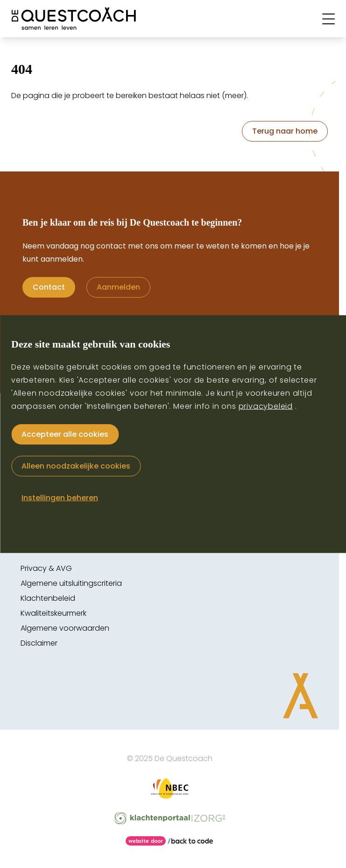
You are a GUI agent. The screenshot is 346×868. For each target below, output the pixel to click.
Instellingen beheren (60, 497)
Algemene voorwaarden (65, 628)
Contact (49, 287)
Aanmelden (118, 287)
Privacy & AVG (46, 568)
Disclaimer (39, 643)
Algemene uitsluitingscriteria (71, 583)
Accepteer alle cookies (65, 434)
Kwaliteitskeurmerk (53, 613)
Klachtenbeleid (48, 598)
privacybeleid (266, 406)
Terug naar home (285, 131)
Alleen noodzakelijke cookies (76, 466)
